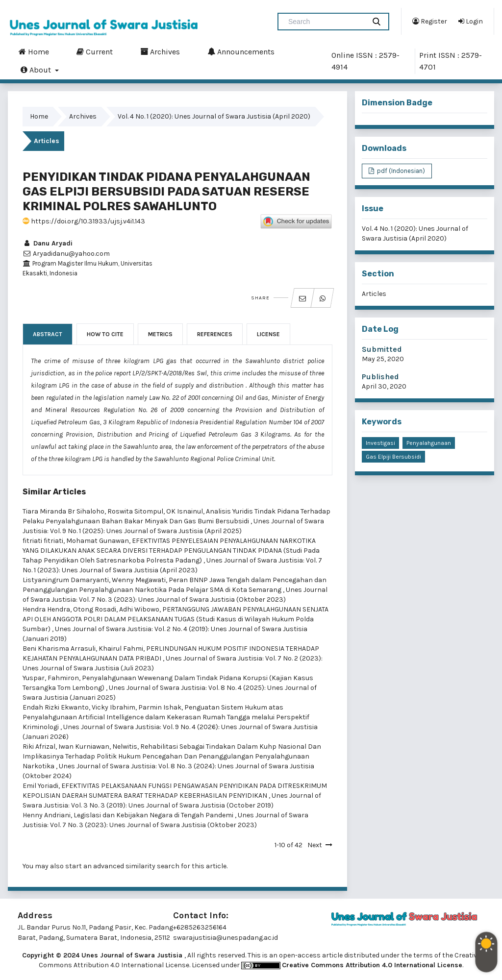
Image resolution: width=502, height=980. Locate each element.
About (37, 70)
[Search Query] (326, 22)
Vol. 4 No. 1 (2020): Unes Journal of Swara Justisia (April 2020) (214, 116)
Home (34, 51)
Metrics (160, 334)
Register (430, 21)
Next (315, 845)
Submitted (382, 349)
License (268, 334)
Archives (160, 51)
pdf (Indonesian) (400, 171)
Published (380, 377)
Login (471, 21)
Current (95, 51)
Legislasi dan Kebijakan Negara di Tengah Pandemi (154, 815)
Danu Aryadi (48, 243)
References (215, 334)
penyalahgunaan (429, 443)
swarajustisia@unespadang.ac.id (226, 938)
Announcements (241, 51)
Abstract (48, 334)
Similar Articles (54, 492)
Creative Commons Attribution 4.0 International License (372, 965)
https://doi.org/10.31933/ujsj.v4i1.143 (84, 221)
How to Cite (105, 334)
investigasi (380, 443)
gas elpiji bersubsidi (393, 457)
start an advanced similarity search (122, 866)
